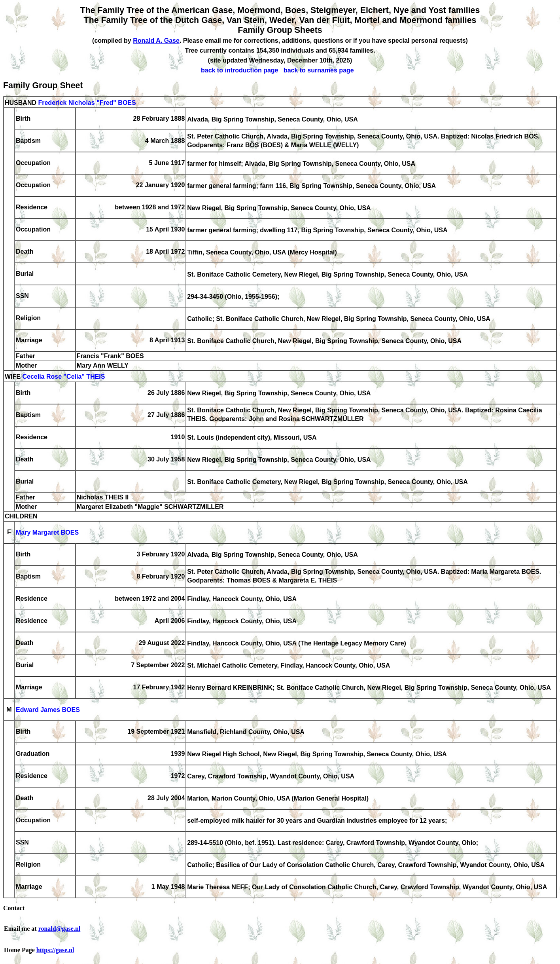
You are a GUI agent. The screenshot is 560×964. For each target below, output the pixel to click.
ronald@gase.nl (60, 929)
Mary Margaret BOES (47, 533)
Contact (14, 908)
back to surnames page (319, 70)
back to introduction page (240, 70)
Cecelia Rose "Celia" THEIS (63, 377)
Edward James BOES (48, 710)
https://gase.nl (55, 950)
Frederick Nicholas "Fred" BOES (87, 103)
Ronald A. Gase (156, 41)
